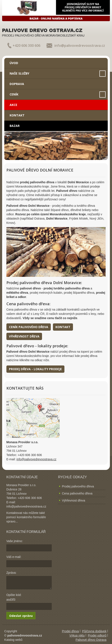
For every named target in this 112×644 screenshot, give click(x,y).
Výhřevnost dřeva (24, 336)
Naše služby (19, 73)
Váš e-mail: (14, 557)
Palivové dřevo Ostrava (91, 640)
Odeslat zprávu (21, 616)
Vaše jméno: (15, 541)
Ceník (14, 94)
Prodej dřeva (70, 631)
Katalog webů (13, 640)
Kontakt (17, 115)
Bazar (15, 126)
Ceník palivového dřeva (29, 327)
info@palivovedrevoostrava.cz (80, 45)
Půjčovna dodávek (94, 631)
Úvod (14, 63)
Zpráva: (11, 573)
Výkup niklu (77, 635)
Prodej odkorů (97, 635)
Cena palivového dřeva (77, 493)
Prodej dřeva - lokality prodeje (35, 369)
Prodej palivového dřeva (78, 486)
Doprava (17, 84)
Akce (13, 105)
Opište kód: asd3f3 (14, 597)
